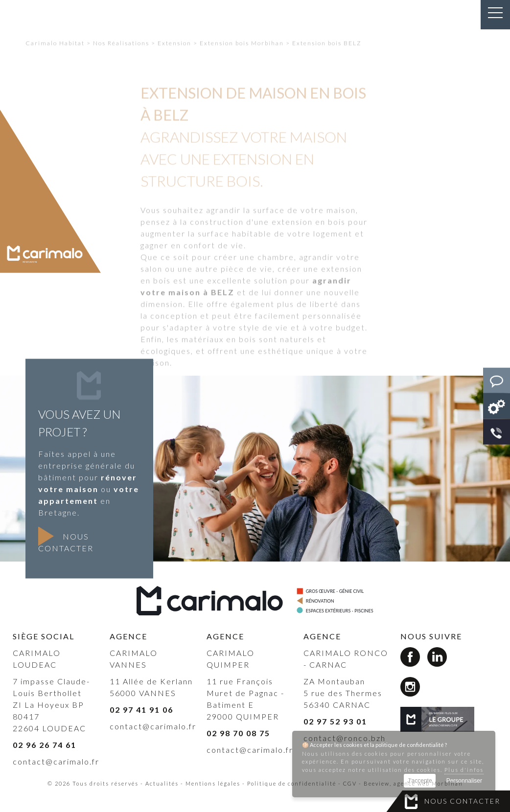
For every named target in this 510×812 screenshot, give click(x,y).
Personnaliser (464, 781)
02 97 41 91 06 (141, 710)
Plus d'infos (464, 770)
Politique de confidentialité (292, 783)
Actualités (162, 783)
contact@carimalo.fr (56, 761)
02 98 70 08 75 (238, 733)
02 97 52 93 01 (335, 721)
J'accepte (419, 781)
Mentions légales (213, 783)
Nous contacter (462, 801)
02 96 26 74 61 (45, 745)
